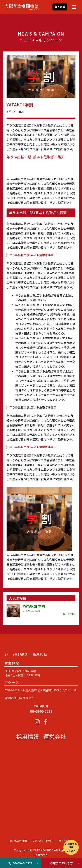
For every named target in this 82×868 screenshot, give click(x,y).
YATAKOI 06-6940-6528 (41, 724)
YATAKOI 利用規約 (19, 841)
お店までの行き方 (61, 863)
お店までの (71, 847)
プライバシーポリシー (44, 841)
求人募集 (60, 7)
